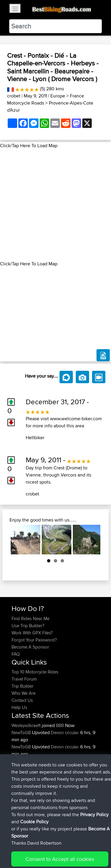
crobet (14, 96)
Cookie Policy (18, 852)
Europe (58, 96)
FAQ (16, 654)
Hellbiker (35, 438)
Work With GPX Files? (32, 633)
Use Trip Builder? (28, 626)
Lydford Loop (70, 761)
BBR (60, 725)
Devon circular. (65, 733)
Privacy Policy (91, 845)
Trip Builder (22, 686)
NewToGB (22, 733)
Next (91, 540)
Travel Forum (24, 679)
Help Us (19, 707)
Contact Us (22, 700)
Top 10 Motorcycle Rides (35, 672)
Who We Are (24, 693)
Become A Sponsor (30, 647)
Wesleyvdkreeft (27, 725)
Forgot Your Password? (34, 640)
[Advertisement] (55, 205)
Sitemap (67, 845)
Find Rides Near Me (30, 618)
